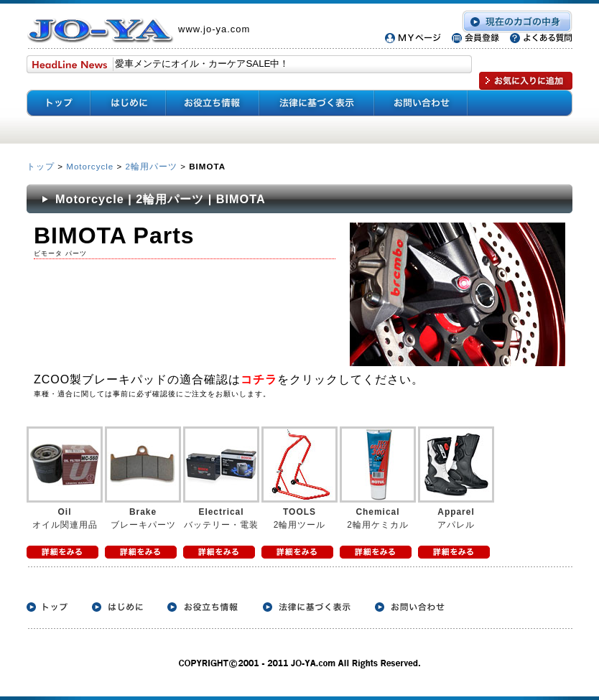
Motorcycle (90, 166)
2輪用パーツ (152, 166)
